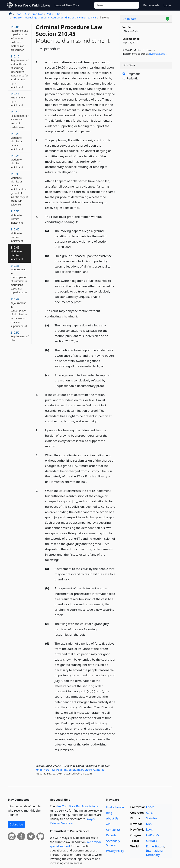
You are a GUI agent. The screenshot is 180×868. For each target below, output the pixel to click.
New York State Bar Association (76, 806)
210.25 (17, 161)
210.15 (18, 99)
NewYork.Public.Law (33, 5)
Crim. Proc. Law (34, 14)
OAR (149, 835)
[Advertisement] (146, 111)
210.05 (19, 38)
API (108, 824)
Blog (109, 813)
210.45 (17, 253)
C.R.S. (150, 813)
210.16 (20, 119)
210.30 (19, 189)
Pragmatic (133, 74)
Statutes (152, 818)
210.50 (20, 336)
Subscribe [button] (16, 824)
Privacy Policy (115, 851)
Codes (150, 807)
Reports (111, 835)
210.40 (17, 235)
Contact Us (113, 830)
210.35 (17, 217)
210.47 (19, 312)
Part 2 (50, 14)
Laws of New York (67, 5)
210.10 (20, 72)
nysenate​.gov (157, 54)
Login (167, 5)
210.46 (19, 279)
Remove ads (151, 5)
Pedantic (132, 78)
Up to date (129, 19)
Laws (18, 14)
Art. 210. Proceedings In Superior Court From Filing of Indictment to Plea (54, 17)
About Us (112, 818)
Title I (60, 14)
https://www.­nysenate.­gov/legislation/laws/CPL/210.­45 (70, 770)
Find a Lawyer (115, 807)
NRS (149, 824)
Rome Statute (155, 846)
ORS (156, 835)
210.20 (17, 141)
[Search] (117, 5)
